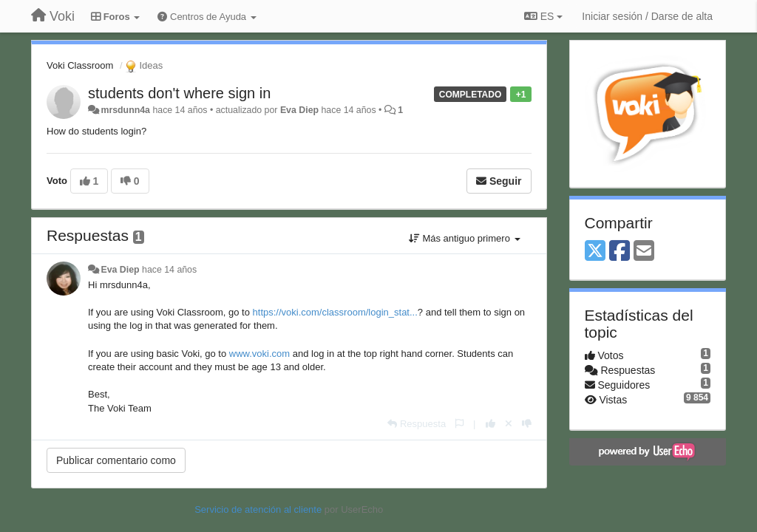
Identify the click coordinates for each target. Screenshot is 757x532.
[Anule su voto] (509, 424)
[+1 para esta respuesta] (490, 424)
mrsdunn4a (125, 110)
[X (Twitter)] (595, 252)
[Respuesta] (417, 424)
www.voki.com (259, 354)
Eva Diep (299, 110)
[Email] (644, 252)
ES (543, 16)
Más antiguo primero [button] (465, 238)
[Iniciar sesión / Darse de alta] (647, 16)
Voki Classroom (80, 65)
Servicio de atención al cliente (259, 509)
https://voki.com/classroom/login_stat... (335, 312)
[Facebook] (619, 252)
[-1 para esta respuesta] (527, 424)
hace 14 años (169, 270)
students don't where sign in (179, 93)
